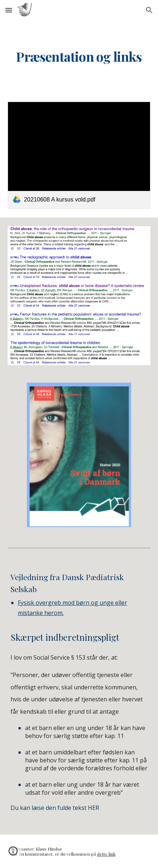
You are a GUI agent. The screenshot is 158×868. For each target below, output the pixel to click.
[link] (79, 155)
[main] (79, 57)
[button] (9, 10)
